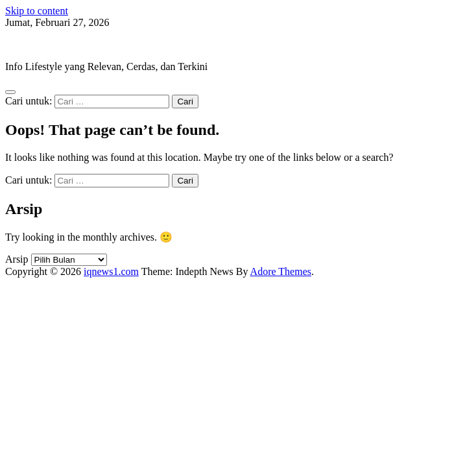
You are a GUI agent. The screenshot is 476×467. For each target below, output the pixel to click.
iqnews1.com (33, 44)
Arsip (17, 259)
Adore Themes (281, 271)
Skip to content (37, 11)
